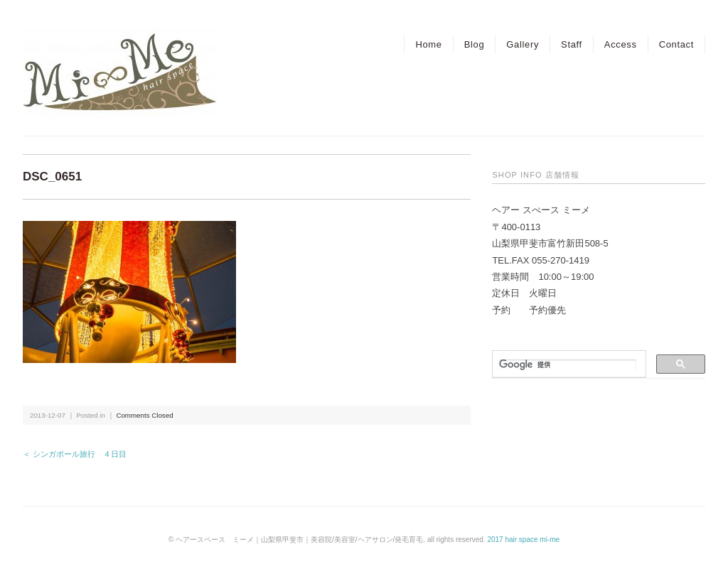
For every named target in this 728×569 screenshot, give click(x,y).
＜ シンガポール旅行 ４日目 (75, 454)
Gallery (523, 44)
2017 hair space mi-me (523, 540)
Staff (572, 44)
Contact (676, 44)
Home (428, 44)
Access (621, 44)
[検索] (568, 365)
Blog (475, 44)
